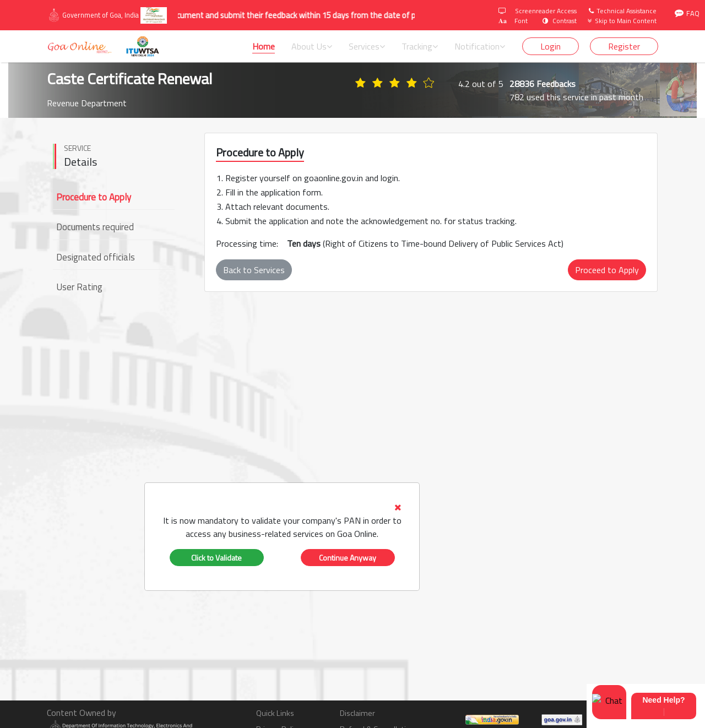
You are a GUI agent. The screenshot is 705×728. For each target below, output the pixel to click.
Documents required (95, 227)
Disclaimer (357, 713)
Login (551, 46)
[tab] (282, 520)
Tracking (420, 46)
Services (367, 46)
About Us (312, 46)
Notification (480, 46)
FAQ (687, 13)
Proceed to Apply (607, 270)
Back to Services (254, 270)
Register (624, 46)
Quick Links (275, 713)
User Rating (79, 287)
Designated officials (96, 257)
